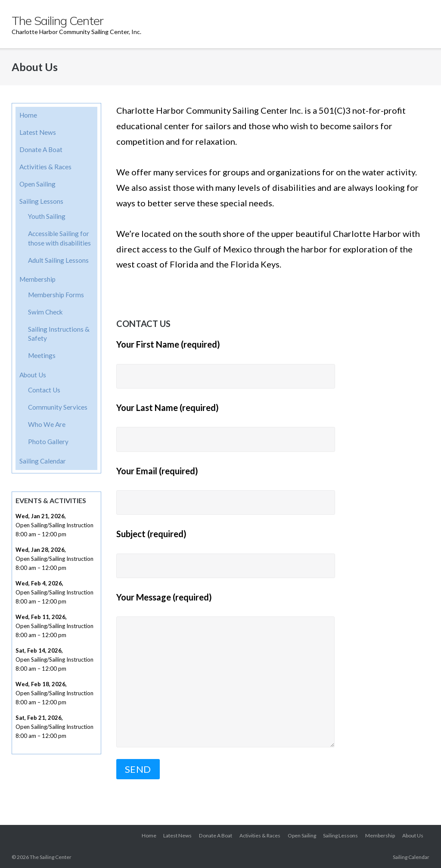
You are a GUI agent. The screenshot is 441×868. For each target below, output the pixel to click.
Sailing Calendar (43, 461)
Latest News (38, 132)
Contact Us (44, 390)
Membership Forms (56, 295)
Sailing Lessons (41, 201)
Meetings (42, 355)
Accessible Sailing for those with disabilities (59, 238)
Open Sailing (37, 184)
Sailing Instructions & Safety (59, 334)
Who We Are (47, 424)
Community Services (58, 407)
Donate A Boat (41, 149)
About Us (33, 375)
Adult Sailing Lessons (58, 260)
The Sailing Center (51, 857)
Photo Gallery (48, 442)
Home (28, 115)
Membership (37, 279)
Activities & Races (45, 167)
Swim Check (45, 312)
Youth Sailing (47, 216)
